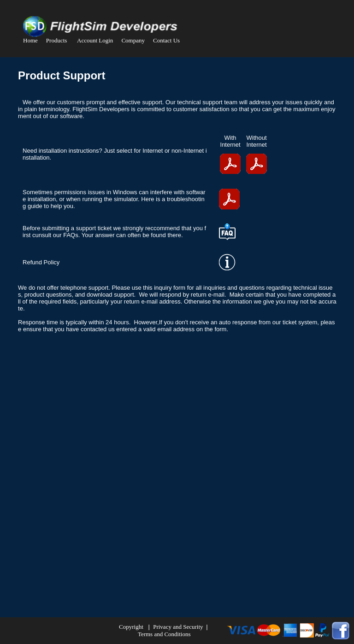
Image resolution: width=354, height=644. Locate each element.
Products (57, 40)
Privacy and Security (179, 627)
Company (133, 40)
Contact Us (166, 40)
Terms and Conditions (164, 634)
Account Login (95, 40)
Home (30, 40)
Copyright (131, 627)
